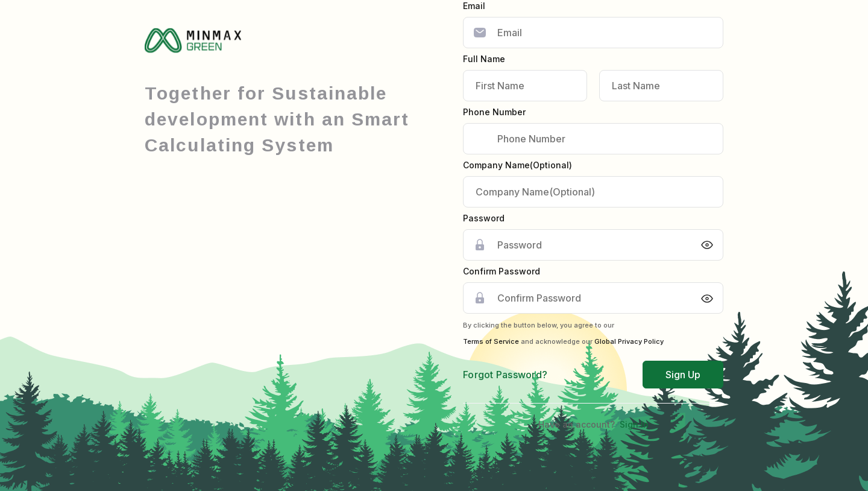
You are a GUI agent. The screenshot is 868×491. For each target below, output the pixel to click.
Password (484, 218)
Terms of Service (491, 341)
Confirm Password (502, 271)
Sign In (634, 424)
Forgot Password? (505, 375)
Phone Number (494, 112)
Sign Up (683, 375)
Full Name (484, 59)
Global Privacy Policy (629, 341)
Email (474, 6)
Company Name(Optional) (517, 165)
